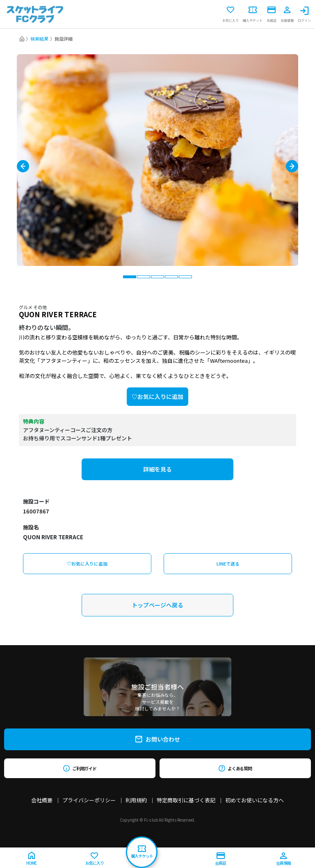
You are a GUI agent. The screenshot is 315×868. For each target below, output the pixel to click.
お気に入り (231, 14)
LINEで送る (228, 563)
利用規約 (136, 800)
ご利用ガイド (80, 768)
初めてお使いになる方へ (255, 800)
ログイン (304, 14)
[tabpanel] (157, 160)
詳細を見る (157, 469)
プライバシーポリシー (89, 800)
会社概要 (42, 800)
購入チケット (253, 14)
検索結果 (39, 39)
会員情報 (287, 14)
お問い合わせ (158, 739)
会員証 (272, 14)
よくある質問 (235, 768)
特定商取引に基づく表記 (186, 800)
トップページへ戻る (157, 605)
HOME (31, 859)
